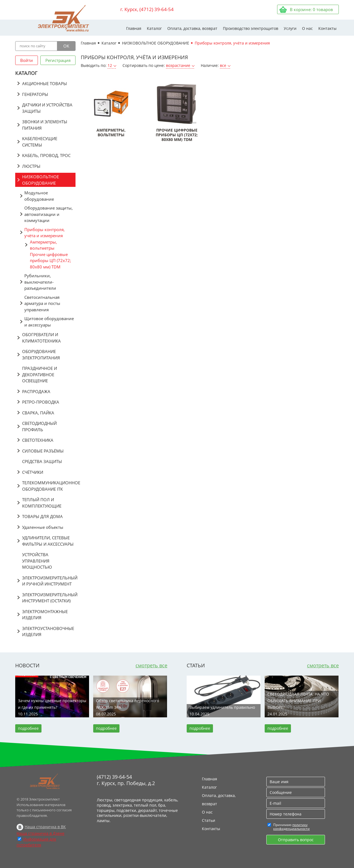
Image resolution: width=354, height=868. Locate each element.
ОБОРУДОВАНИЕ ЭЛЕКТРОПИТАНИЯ (41, 355)
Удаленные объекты (43, 527)
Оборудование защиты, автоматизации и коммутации (49, 214)
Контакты (327, 28)
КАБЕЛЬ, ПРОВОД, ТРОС (46, 155)
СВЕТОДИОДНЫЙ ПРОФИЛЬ (39, 426)
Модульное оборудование (39, 196)
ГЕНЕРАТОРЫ (35, 94)
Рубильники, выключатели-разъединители (40, 282)
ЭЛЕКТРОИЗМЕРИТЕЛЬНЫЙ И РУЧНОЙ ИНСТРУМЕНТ (49, 581)
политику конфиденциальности (291, 827)
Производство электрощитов (251, 28)
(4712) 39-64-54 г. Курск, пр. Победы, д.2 (126, 780)
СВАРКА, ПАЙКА (38, 413)
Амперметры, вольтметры (43, 245)
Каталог (154, 28)
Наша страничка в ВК (45, 827)
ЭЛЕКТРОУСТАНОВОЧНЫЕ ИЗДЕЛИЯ (48, 632)
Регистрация (58, 60)
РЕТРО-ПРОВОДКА (41, 402)
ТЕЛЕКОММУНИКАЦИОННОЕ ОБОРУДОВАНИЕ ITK (49, 486)
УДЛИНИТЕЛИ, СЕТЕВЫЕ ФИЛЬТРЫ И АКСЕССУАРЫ (48, 541)
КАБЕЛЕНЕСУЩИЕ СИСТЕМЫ (40, 142)
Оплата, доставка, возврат (192, 28)
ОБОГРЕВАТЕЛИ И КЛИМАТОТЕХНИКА (41, 338)
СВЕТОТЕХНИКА (38, 440)
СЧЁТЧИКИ (33, 472)
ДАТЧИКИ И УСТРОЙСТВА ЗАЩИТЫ (47, 108)
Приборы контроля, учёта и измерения (45, 233)
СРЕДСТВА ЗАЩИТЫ (42, 461)
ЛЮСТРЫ (31, 166)
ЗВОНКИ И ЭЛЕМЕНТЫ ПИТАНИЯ (45, 125)
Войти (27, 60)
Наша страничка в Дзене (41, 833)
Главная (134, 28)
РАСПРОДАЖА (36, 391)
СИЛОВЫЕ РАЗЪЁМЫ (43, 451)
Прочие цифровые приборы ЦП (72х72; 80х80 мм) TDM (50, 261)
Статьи (209, 820)
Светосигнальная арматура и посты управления (42, 303)
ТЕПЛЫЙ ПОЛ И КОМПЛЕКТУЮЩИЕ (42, 503)
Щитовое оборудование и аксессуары (49, 322)
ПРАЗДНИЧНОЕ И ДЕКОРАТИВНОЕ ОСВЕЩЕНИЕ (40, 374)
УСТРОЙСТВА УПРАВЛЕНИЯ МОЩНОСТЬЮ (37, 561)
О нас (307, 28)
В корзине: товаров (311, 9)
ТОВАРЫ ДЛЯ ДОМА (42, 516)
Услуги (290, 28)
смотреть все (151, 665)
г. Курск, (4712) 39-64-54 (147, 9)
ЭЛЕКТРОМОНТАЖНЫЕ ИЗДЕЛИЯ (45, 615)
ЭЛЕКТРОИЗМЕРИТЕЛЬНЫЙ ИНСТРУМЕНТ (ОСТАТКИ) (49, 598)
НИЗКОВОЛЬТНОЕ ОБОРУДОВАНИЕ (41, 180)
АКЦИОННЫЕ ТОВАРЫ (45, 83)
